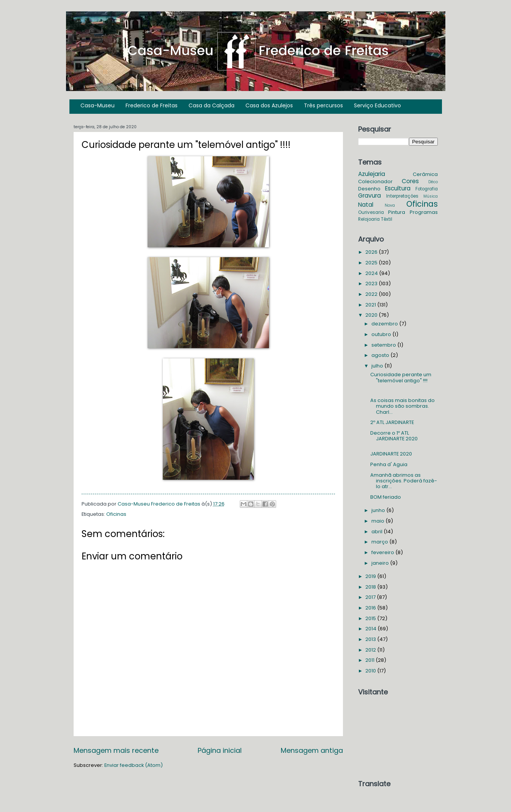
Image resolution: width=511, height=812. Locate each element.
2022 (372, 294)
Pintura (397, 212)
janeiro (381, 563)
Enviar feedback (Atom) (134, 765)
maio (378, 521)
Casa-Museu (97, 105)
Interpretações (402, 196)
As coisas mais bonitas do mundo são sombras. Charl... (403, 406)
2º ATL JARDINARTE (392, 422)
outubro (382, 334)
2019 (371, 576)
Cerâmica (425, 174)
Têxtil (387, 219)
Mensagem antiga (312, 750)
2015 (371, 618)
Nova (390, 205)
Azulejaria (372, 174)
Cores (410, 181)
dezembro (385, 324)
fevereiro (383, 552)
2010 (371, 671)
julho (378, 366)
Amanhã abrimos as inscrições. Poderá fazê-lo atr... (404, 481)
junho (379, 510)
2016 (371, 608)
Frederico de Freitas (152, 105)
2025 (372, 263)
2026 (372, 252)
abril (377, 532)
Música (431, 196)
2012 (371, 650)
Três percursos (323, 105)
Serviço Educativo (377, 105)
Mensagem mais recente (116, 750)
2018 (371, 587)
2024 (372, 273)
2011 (370, 660)
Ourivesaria (371, 212)
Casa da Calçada (211, 105)
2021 (371, 305)
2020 (372, 315)
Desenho (369, 189)
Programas (424, 212)
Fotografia (427, 189)
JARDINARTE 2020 (391, 454)
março (380, 542)
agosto (381, 355)
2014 (371, 629)
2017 (371, 597)
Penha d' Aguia (389, 464)
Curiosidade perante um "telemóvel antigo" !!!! (401, 377)
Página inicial (220, 750)
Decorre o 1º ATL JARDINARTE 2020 (394, 436)
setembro (384, 345)
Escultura (398, 188)
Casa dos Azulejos (269, 105)
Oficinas (116, 514)
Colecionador (375, 181)
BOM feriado (386, 497)
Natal (366, 205)
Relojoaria (369, 219)
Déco (433, 182)
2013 (371, 639)
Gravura (369, 196)
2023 (372, 283)
